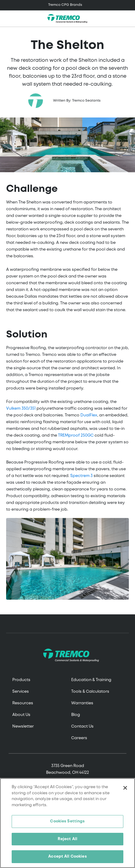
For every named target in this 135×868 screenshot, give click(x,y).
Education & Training (91, 680)
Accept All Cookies (67, 857)
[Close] (125, 788)
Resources (23, 703)
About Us (21, 715)
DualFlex (89, 415)
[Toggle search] (127, 19)
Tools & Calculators (90, 692)
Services (21, 692)
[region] (67, 823)
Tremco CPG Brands (65, 5)
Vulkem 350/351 (21, 409)
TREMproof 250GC (76, 436)
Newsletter (23, 726)
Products (21, 680)
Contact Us (82, 726)
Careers (79, 738)
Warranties (82, 703)
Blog (76, 715)
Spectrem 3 (81, 476)
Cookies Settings (67, 821)
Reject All (67, 839)
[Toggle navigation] (67, 5)
